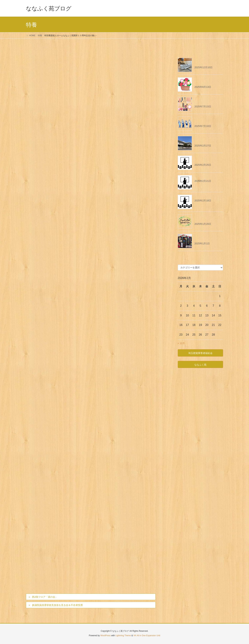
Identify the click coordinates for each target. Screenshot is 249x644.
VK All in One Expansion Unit (147, 636)
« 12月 (181, 343)
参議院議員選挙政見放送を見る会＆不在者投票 (57, 605)
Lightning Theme (123, 636)
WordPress (105, 636)
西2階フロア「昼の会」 (45, 597)
